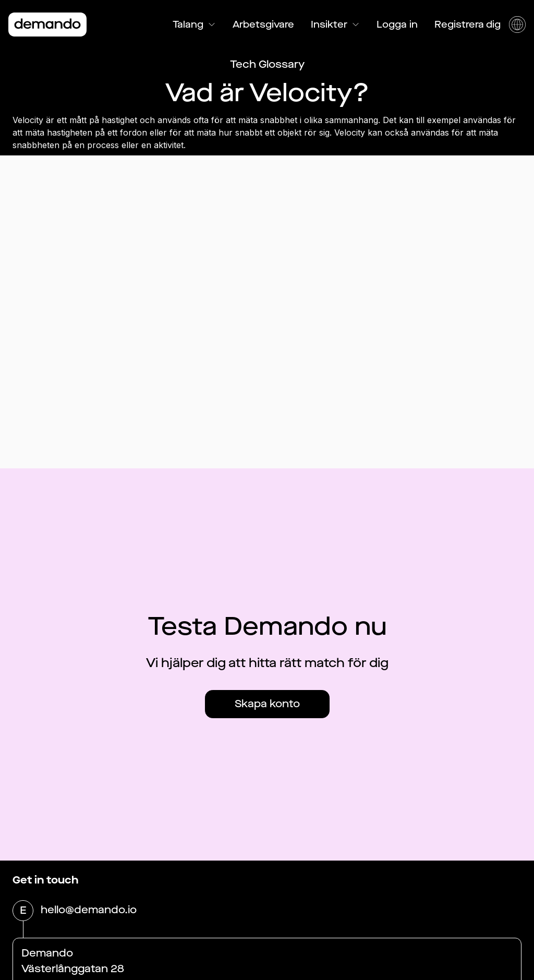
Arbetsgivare (263, 25)
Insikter (335, 25)
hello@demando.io (89, 911)
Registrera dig (468, 25)
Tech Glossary (267, 64)
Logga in (397, 25)
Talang (194, 25)
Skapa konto (267, 704)
